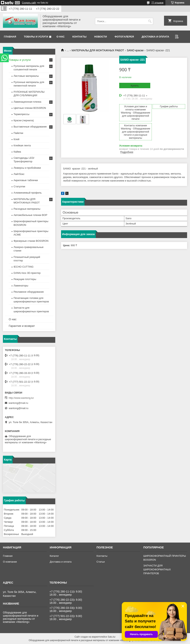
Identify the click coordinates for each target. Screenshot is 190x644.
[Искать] (150, 21)
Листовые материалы (26, 76)
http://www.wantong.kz (21, 398)
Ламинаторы (21, 286)
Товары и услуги (36, 37)
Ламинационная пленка (27, 102)
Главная (10, 37)
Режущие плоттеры (25, 279)
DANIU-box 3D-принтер (27, 273)
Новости (101, 37)
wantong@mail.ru (18, 403)
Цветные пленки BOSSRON (30, 108)
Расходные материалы (27, 209)
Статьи (101, 562)
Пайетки (18, 133)
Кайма (17, 152)
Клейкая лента (22, 145)
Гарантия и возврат (22, 326)
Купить (135, 86)
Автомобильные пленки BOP (30, 215)
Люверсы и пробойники (27, 168)
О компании (10, 562)
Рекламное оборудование (29, 292)
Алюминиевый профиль (28, 193)
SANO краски (135, 50)
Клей (16, 139)
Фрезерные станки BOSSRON (31, 241)
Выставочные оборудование (30, 127)
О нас (61, 37)
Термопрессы (22, 114)
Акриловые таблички (26, 180)
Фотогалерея (124, 37)
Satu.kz (111, 637)
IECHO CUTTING (24, 267)
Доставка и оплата (155, 37)
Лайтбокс (19, 174)
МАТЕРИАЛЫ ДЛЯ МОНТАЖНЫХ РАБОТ (98, 50)
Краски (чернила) (24, 120)
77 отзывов (157, 3)
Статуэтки (19, 186)
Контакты (79, 37)
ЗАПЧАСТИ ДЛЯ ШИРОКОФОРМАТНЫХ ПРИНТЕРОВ (157, 569)
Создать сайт (29, 3)
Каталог (54, 556)
